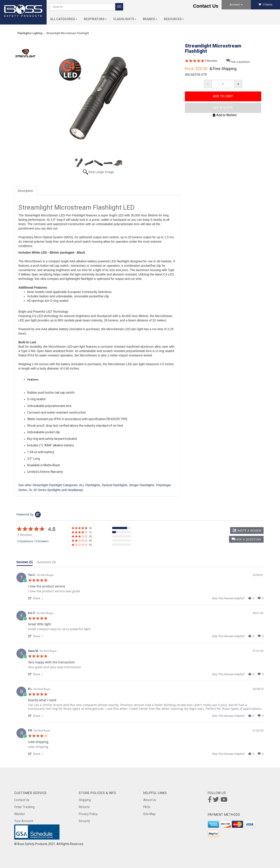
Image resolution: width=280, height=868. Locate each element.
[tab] (24, 563)
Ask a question (241, 62)
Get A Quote (223, 108)
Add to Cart (223, 96)
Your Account (24, 821)
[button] (246, 539)
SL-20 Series (38, 490)
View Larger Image (101, 172)
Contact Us (206, 6)
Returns (84, 807)
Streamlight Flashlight (47, 485)
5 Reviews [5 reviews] (211, 61)
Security (84, 821)
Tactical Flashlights (115, 485)
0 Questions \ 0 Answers (33, 541)
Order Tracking (24, 807)
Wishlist (19, 814)
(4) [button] (90, 528)
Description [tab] (25, 191)
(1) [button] (90, 532)
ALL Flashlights (90, 485)
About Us (150, 800)
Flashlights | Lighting (30, 33)
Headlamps (75, 490)
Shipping (85, 800)
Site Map (149, 814)
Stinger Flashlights (142, 485)
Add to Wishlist (225, 115)
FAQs (147, 807)
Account (236, 5)
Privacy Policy (88, 814)
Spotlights (54, 490)
